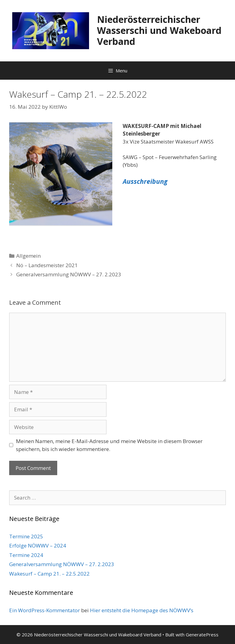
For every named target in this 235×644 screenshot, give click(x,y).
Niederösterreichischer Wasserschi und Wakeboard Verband (159, 30)
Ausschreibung (145, 181)
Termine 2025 (26, 536)
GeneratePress (202, 635)
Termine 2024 (26, 555)
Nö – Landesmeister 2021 (47, 265)
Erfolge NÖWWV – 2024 (38, 546)
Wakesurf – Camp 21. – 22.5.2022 (49, 574)
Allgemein (28, 256)
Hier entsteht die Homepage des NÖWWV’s (142, 610)
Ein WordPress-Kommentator (45, 610)
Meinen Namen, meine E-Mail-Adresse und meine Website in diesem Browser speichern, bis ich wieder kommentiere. (109, 445)
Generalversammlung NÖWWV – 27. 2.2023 (69, 274)
